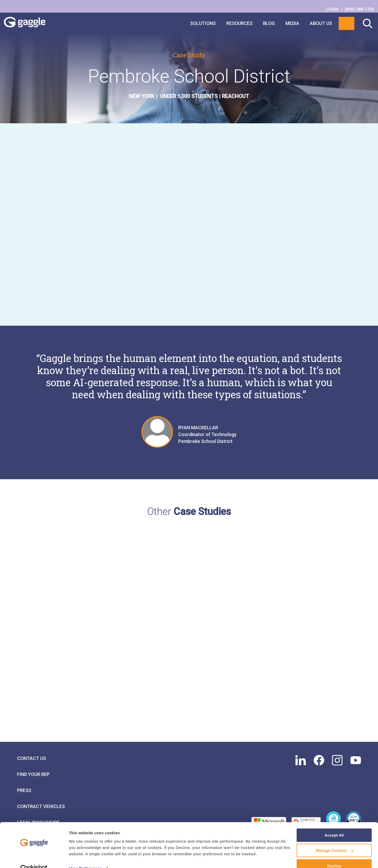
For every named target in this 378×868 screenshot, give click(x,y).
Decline (334, 855)
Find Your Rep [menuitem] (33, 789)
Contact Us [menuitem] (31, 773)
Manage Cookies (334, 840)
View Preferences (85, 857)
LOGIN (333, 9)
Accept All (334, 824)
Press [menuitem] (24, 805)
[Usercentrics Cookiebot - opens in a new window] (34, 858)
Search (367, 23)
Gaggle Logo (30, 23)
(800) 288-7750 (359, 9)
